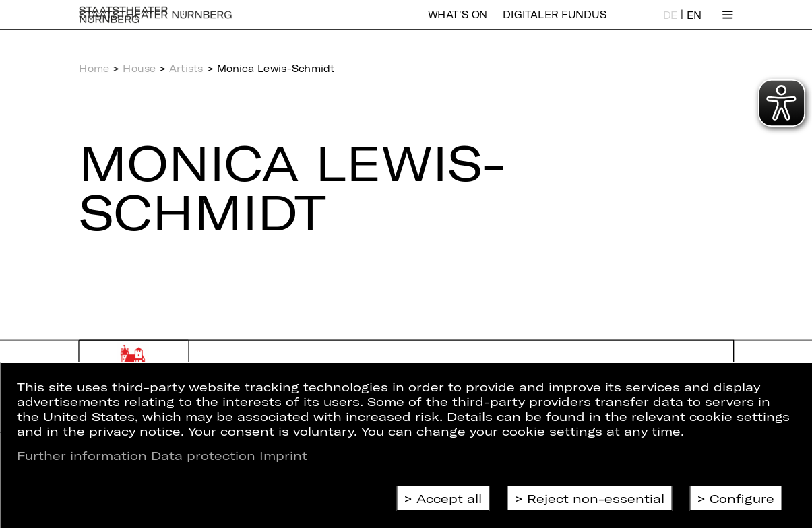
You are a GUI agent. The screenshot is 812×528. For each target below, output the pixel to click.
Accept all (449, 498)
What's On (458, 24)
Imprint (283, 455)
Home (94, 68)
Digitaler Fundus (554, 24)
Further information (82, 455)
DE (670, 24)
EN (694, 24)
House (139, 68)
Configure (742, 498)
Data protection (203, 455)
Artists (186, 68)
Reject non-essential (596, 498)
